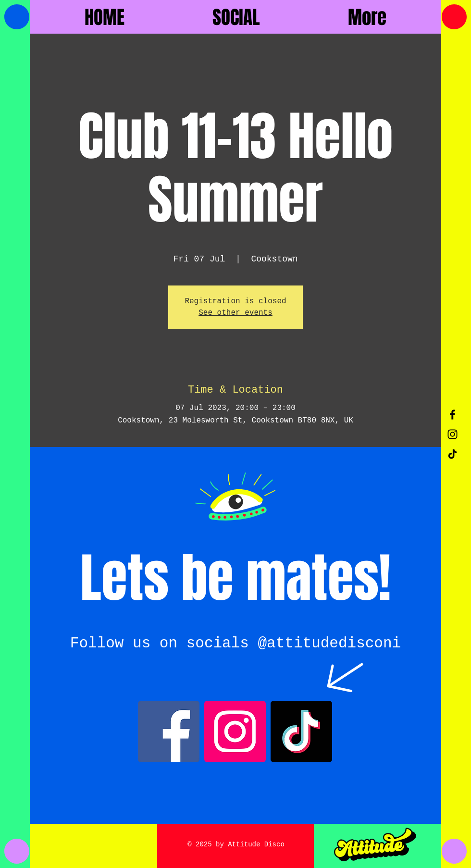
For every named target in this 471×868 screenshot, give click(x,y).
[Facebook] (169, 732)
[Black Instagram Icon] (452, 434)
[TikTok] (452, 454)
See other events (235, 313)
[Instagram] (235, 732)
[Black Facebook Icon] (452, 415)
